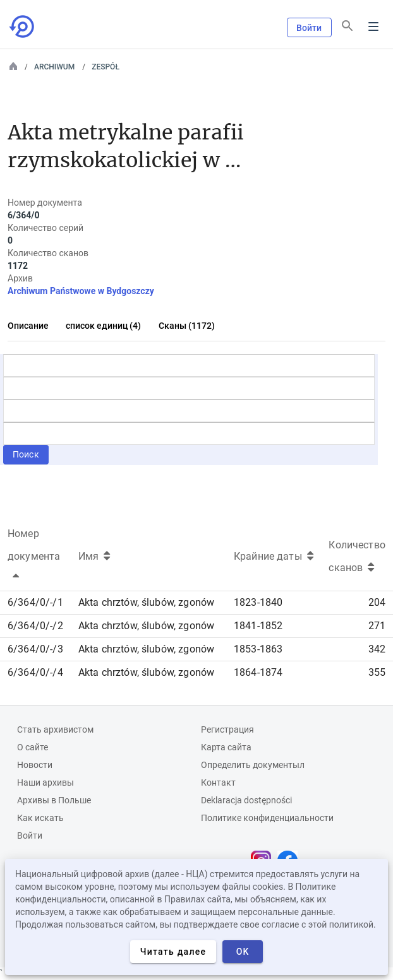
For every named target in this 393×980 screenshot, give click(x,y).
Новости (35, 765)
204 (377, 602)
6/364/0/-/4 (35, 672)
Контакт (218, 782)
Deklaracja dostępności (246, 800)
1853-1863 (258, 649)
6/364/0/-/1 (35, 602)
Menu (373, 27)
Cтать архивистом (55, 729)
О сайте (33, 747)
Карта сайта (226, 747)
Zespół (106, 67)
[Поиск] (348, 26)
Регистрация (227, 729)
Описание (28, 326)
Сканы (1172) (187, 326)
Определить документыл (253, 765)
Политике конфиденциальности (267, 818)
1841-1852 (258, 626)
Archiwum (54, 67)
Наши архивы (45, 782)
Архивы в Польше (54, 800)
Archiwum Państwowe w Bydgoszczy (81, 291)
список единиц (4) (103, 326)
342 (377, 649)
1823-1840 (258, 602)
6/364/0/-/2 (35, 626)
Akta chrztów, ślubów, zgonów (146, 602)
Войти (309, 28)
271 (377, 626)
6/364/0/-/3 (35, 649)
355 (377, 672)
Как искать (40, 818)
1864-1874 (258, 672)
